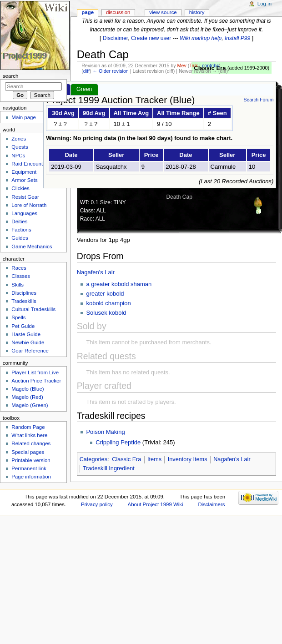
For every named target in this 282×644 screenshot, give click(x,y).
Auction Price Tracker (36, 381)
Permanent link (29, 468)
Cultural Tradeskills (33, 309)
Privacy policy (97, 504)
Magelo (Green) (30, 405)
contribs (210, 65)
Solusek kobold (106, 313)
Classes (21, 276)
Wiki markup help (201, 38)
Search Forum (258, 100)
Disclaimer (116, 38)
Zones (19, 139)
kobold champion (108, 303)
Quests (20, 147)
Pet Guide (23, 326)
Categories (93, 459)
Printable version (31, 460)
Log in (264, 4)
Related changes (31, 443)
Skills (18, 285)
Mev (182, 65)
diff (86, 71)
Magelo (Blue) (28, 389)
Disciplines (24, 293)
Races (19, 268)
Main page (24, 117)
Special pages (28, 452)
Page (88, 12)
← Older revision (110, 71)
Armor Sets (24, 180)
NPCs (18, 156)
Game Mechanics (32, 247)
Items (154, 459)
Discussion (118, 12)
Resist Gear (25, 197)
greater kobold (105, 294)
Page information (31, 477)
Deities (19, 221)
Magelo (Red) (27, 397)
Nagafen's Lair (96, 272)
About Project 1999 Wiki (156, 504)
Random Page (28, 427)
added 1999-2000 (249, 68)
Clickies (20, 188)
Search (11, 76)
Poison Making (105, 432)
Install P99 (237, 38)
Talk (194, 65)
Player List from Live (35, 372)
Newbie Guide (28, 342)
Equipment (24, 172)
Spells (18, 317)
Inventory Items (188, 459)
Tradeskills (24, 301)
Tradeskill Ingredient (109, 468)
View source (163, 12)
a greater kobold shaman (119, 284)
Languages (24, 213)
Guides (20, 238)
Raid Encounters (31, 164)
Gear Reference (30, 351)
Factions (21, 230)
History (197, 12)
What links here (29, 435)
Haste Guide (26, 334)
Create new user (151, 38)
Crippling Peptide (118, 442)
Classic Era (126, 459)
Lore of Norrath (29, 205)
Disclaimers (211, 504)
